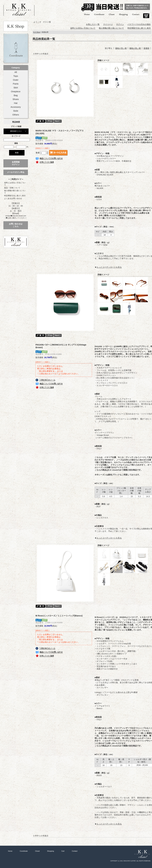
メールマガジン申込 (16, 172)
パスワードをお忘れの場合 (139, 24)
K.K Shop (37, 32)
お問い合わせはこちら (16, 225)
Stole (16, 111)
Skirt (16, 88)
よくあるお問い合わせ (13, 198)
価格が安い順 (121, 48)
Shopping (123, 14)
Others (16, 115)
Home (87, 14)
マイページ (108, 24)
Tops (16, 76)
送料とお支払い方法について (15, 184)
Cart (146, 16)
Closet (112, 14)
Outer (16, 80)
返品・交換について (12, 188)
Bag (16, 95)
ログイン (120, 24)
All (16, 72)
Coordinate (99, 14)
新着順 (146, 48)
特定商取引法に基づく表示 (15, 196)
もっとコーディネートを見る (109, 267)
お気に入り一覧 (93, 24)
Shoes (16, 99)
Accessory (16, 107)
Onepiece (16, 92)
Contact (136, 14)
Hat (16, 103)
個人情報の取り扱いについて (15, 192)
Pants (16, 84)
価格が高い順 (135, 48)
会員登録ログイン (16, 163)
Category (16, 68)
